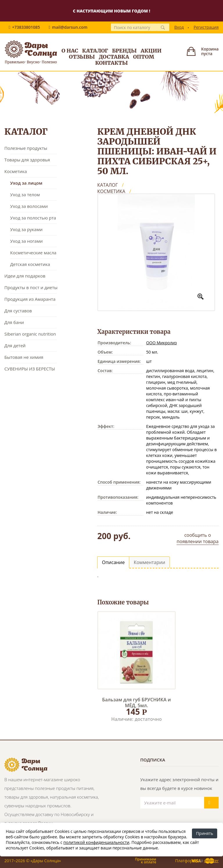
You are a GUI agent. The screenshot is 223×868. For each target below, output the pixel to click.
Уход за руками (26, 229)
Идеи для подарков (25, 276)
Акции (151, 51)
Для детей (15, 345)
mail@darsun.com (70, 27)
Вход (179, 27)
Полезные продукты (26, 148)
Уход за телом (25, 195)
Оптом (144, 57)
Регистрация (206, 27)
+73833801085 (26, 27)
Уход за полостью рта (33, 218)
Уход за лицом (26, 183)
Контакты (112, 63)
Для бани (14, 322)
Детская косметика (30, 264)
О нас (70, 51)
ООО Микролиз (161, 343)
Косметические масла (33, 253)
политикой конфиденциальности (96, 842)
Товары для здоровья (27, 160)
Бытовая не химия (24, 357)
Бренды (124, 51)
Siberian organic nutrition (30, 334)
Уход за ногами (26, 241)
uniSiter (212, 861)
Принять (205, 833)
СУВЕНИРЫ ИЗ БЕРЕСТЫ (30, 369)
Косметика (16, 171)
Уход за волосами (29, 206)
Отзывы (82, 57)
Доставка (114, 57)
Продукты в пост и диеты (31, 287)
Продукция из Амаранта (30, 299)
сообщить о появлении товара (197, 538)
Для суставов (18, 311)
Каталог (95, 51)
